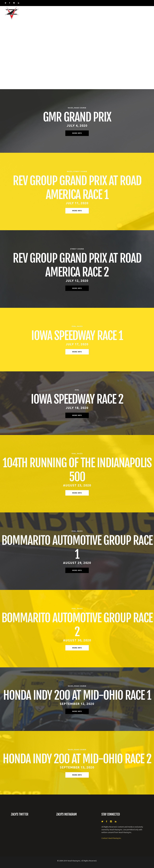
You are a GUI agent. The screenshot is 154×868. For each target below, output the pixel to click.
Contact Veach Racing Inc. (111, 838)
